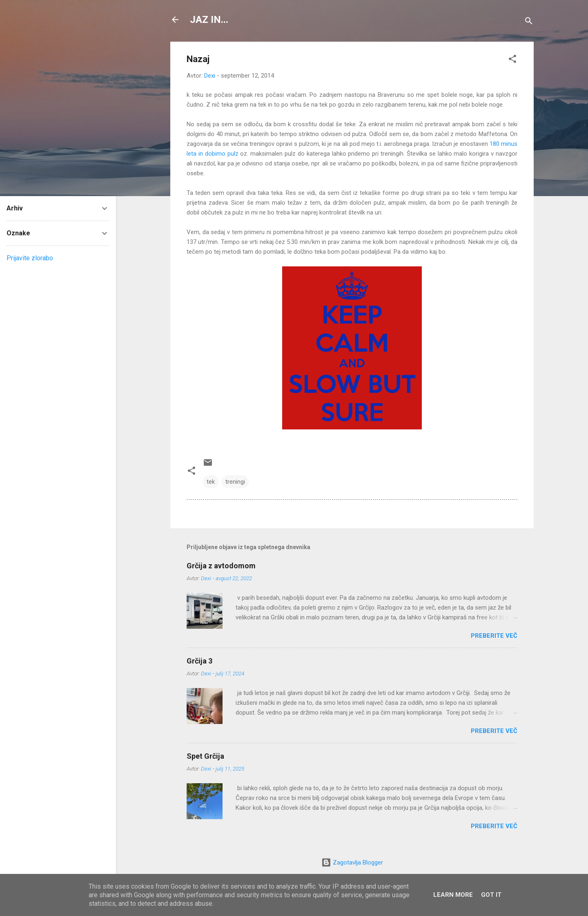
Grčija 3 (199, 661)
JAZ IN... (209, 20)
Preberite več (494, 636)
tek (211, 482)
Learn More (453, 895)
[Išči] (529, 22)
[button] (512, 60)
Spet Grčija (205, 756)
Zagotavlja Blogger (352, 862)
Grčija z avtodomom (221, 566)
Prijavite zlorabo (30, 258)
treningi (235, 482)
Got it (491, 895)
